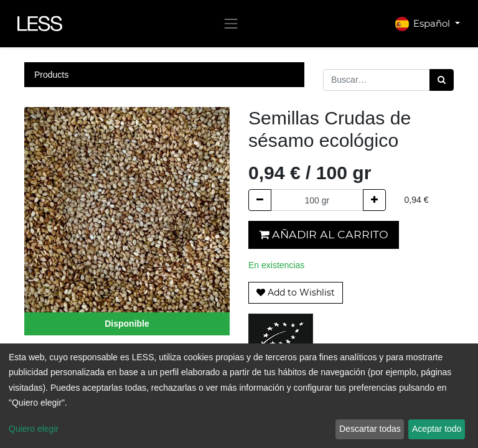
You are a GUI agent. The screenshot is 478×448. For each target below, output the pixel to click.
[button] (296, 293)
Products (51, 75)
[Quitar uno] (260, 200)
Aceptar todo (437, 429)
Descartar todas (370, 429)
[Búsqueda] (442, 80)
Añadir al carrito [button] (324, 234)
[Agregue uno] (374, 200)
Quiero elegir (34, 429)
